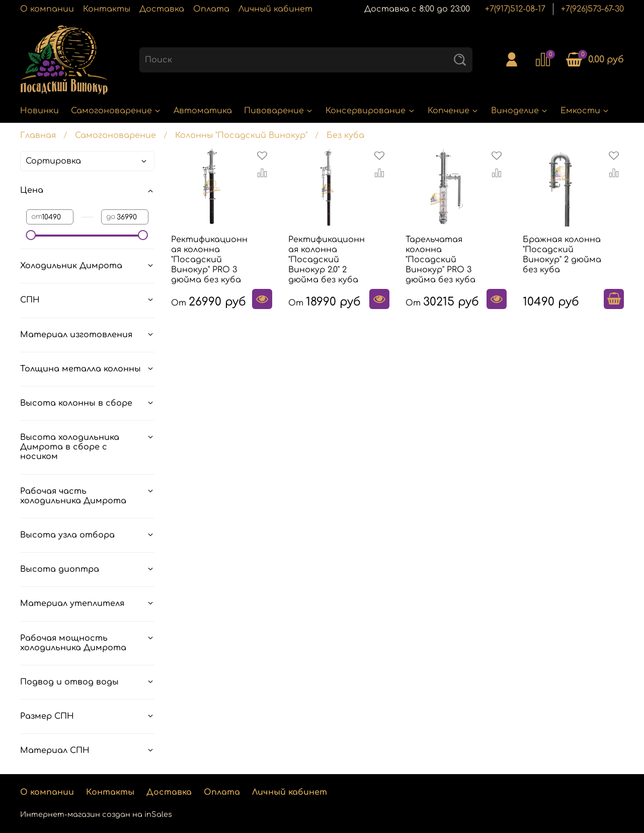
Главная (38, 135)
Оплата (211, 9)
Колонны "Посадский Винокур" (241, 135)
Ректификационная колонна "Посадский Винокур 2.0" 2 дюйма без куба (327, 260)
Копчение (453, 111)
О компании (47, 9)
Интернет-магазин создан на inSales (96, 814)
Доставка (162, 9)
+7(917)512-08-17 (515, 9)
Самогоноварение (116, 111)
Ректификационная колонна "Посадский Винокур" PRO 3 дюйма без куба (209, 260)
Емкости (585, 111)
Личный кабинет (275, 9)
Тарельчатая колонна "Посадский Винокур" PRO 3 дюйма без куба (440, 260)
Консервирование (370, 111)
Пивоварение (279, 111)
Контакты (107, 9)
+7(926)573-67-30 (592, 9)
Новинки (39, 111)
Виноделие (520, 111)
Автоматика (203, 111)
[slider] (31, 235)
